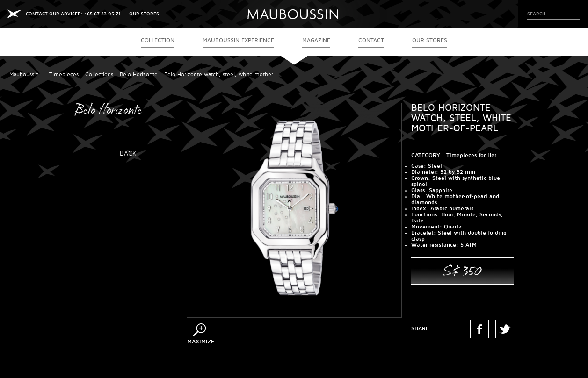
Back (128, 153)
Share (420, 329)
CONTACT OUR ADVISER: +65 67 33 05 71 (73, 14)
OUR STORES (144, 14)
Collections (99, 75)
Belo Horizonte (139, 75)
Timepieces (64, 75)
